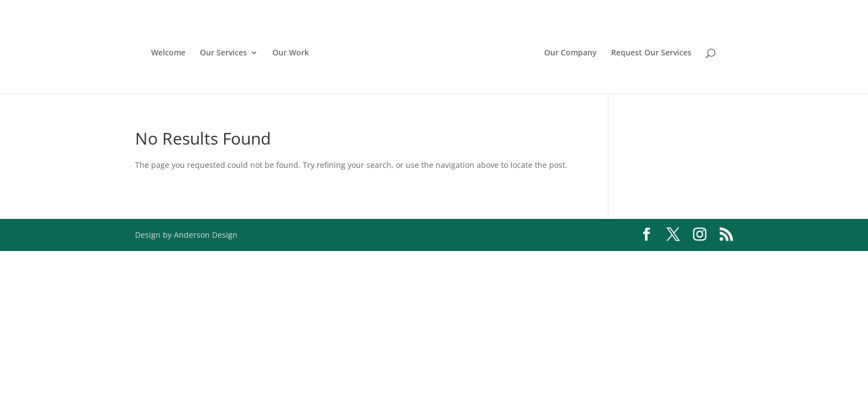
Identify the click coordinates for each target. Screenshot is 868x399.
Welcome (168, 53)
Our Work (291, 53)
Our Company (570, 53)
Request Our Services (651, 53)
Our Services (223, 53)
